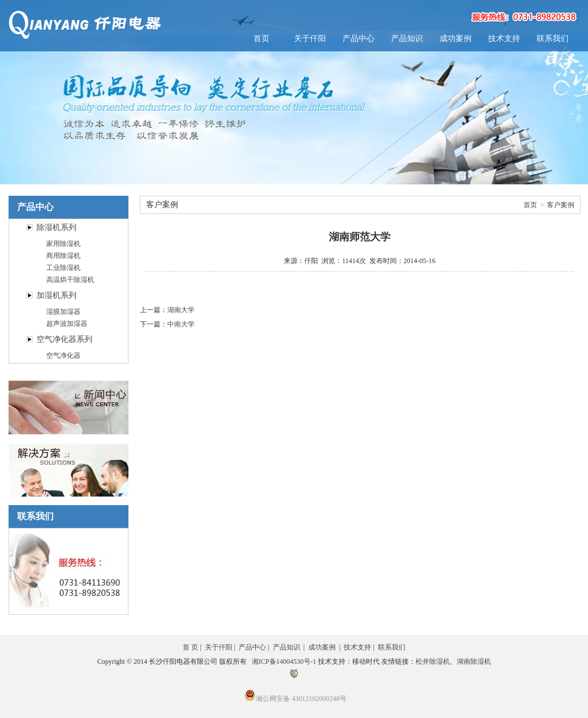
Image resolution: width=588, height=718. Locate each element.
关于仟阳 (310, 39)
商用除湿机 (63, 256)
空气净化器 (63, 356)
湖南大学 (181, 310)
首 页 (190, 647)
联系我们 (553, 39)
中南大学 (181, 324)
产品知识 (407, 39)
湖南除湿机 (474, 661)
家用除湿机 (63, 244)
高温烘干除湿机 (70, 280)
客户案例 (561, 205)
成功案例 (456, 39)
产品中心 (359, 39)
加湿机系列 (57, 295)
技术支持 (504, 39)
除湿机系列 (57, 227)
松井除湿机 (433, 661)
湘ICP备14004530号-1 (284, 661)
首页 (261, 39)
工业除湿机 (63, 268)
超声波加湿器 (67, 324)
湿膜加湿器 (63, 312)
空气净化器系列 (65, 339)
